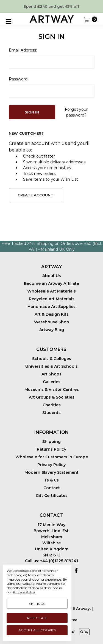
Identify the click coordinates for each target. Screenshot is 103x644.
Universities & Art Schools (51, 366)
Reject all (37, 618)
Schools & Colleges (52, 359)
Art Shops (51, 374)
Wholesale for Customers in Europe (52, 457)
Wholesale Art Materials (51, 291)
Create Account (35, 195)
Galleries (52, 382)
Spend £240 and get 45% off (51, 6)
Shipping (51, 442)
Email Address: (23, 50)
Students (51, 413)
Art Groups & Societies (52, 397)
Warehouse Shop (52, 322)
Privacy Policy (51, 465)
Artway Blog (52, 330)
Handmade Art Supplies (51, 307)
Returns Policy (51, 449)
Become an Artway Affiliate (51, 283)
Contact (52, 488)
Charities (52, 405)
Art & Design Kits (52, 314)
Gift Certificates (52, 496)
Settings (37, 604)
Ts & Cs (51, 480)
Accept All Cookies (37, 630)
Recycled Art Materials (52, 299)
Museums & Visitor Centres (52, 389)
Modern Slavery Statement (51, 472)
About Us (52, 276)
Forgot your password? (76, 112)
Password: (19, 79)
